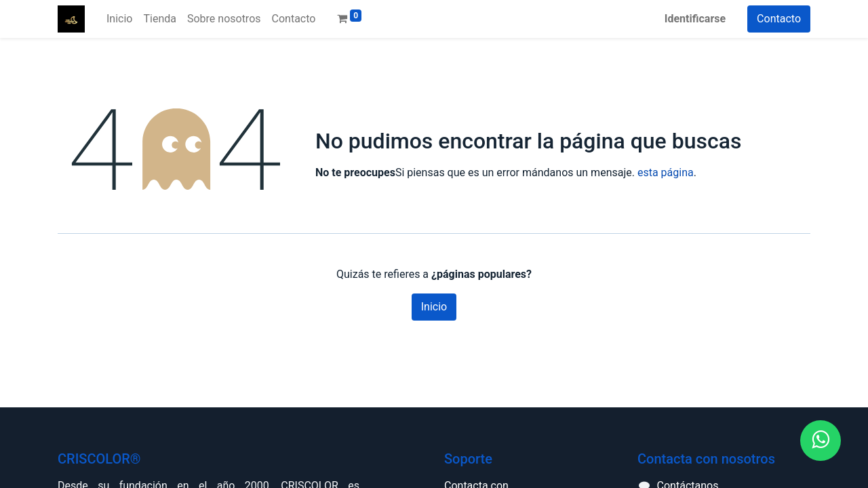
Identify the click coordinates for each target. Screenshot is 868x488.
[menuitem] (119, 19)
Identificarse (695, 19)
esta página (666, 172)
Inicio (434, 307)
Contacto (779, 19)
